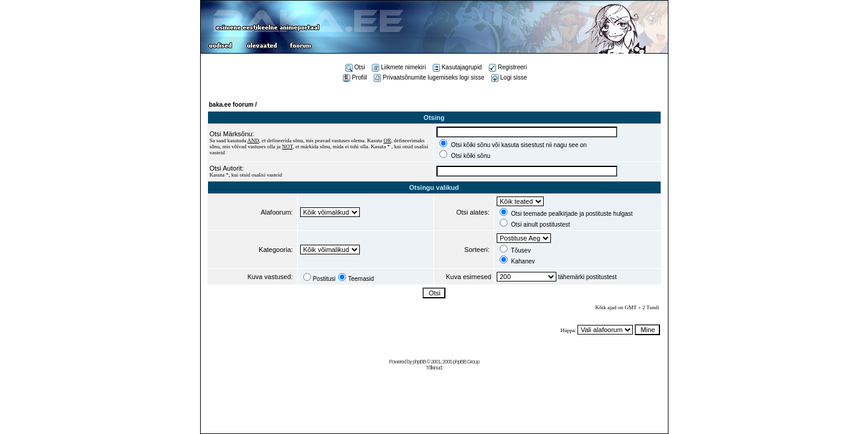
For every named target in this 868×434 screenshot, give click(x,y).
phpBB (419, 362)
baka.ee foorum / (233, 105)
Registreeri (508, 67)
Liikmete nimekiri (399, 67)
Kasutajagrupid (458, 67)
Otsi (355, 67)
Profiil (355, 77)
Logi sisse (509, 77)
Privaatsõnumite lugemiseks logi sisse (429, 77)
